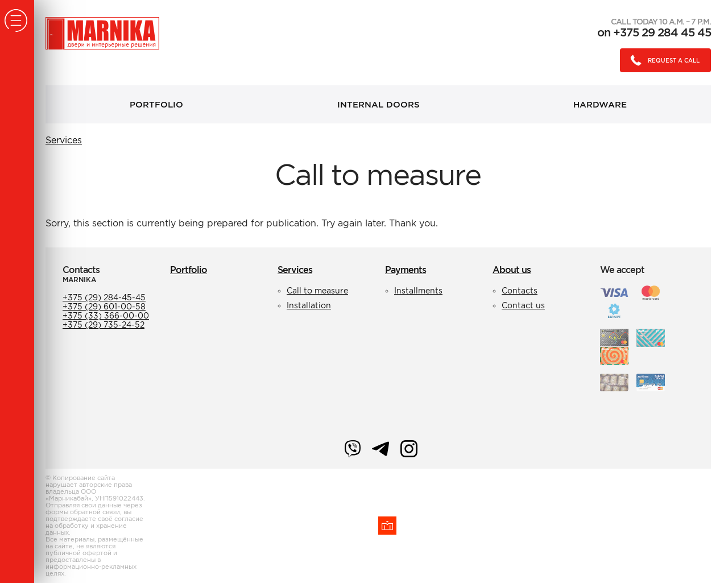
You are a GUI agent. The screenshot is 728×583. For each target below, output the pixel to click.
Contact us (523, 305)
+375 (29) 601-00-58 (104, 307)
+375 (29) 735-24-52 (104, 325)
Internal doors (379, 104)
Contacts (520, 291)
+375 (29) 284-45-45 (104, 297)
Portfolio (156, 104)
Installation (309, 305)
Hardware (600, 104)
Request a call (662, 60)
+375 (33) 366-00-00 (106, 316)
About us (512, 270)
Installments (418, 291)
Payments (406, 270)
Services (64, 140)
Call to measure (317, 291)
